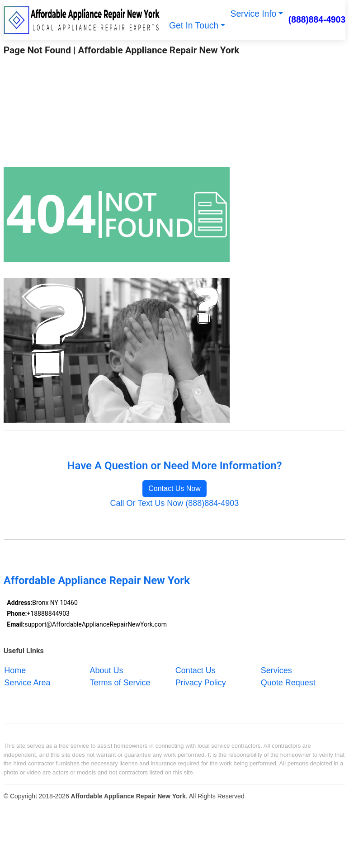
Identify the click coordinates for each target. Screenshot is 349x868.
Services (276, 670)
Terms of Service (120, 682)
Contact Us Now (174, 488)
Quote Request (288, 682)
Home (15, 670)
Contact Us (196, 670)
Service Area (27, 682)
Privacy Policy (201, 682)
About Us (107, 670)
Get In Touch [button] (194, 26)
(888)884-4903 (317, 20)
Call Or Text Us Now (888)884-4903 (175, 503)
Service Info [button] (254, 14)
